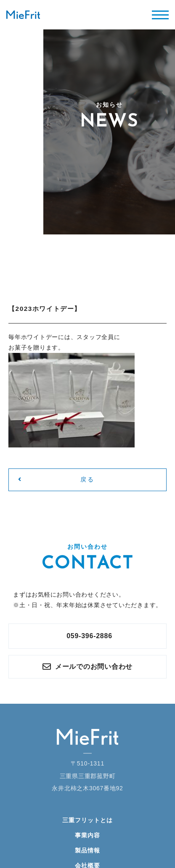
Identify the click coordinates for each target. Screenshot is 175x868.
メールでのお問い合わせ (87, 667)
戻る (56, 479)
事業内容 (87, 835)
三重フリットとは (87, 820)
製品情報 (87, 850)
